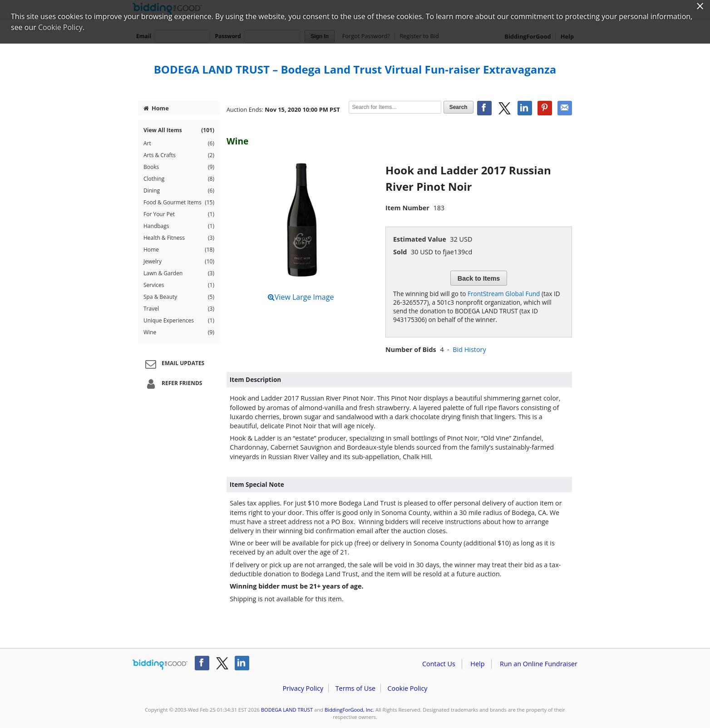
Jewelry (179, 262)
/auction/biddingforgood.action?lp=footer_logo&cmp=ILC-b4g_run (160, 665)
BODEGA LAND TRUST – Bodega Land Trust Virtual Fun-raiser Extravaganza (355, 69)
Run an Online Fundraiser (539, 664)
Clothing (179, 179)
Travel (179, 309)
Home (156, 108)
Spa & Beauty (179, 297)
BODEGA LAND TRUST (287, 710)
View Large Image (301, 297)
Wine (179, 332)
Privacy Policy (303, 688)
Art (179, 144)
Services (179, 285)
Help (477, 664)
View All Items (179, 130)
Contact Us (439, 664)
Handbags (179, 226)
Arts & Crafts (179, 155)
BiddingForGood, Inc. (349, 710)
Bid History (469, 349)
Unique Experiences (179, 321)
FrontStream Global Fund (504, 294)
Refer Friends (172, 384)
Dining (179, 191)
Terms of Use (355, 688)
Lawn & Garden (179, 273)
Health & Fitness (179, 238)
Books (179, 167)
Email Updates (173, 364)
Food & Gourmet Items (179, 203)
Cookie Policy (407, 688)
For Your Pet (179, 214)
